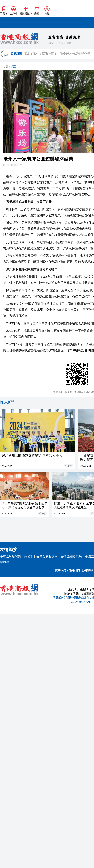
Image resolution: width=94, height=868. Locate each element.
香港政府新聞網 (10, 556)
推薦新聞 (7, 402)
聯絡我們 (74, 570)
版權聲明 (88, 570)
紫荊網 (4, 562)
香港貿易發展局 (47, 556)
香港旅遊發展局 (71, 556)
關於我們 (60, 570)
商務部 (29, 556)
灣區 (14, 67)
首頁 (6, 67)
